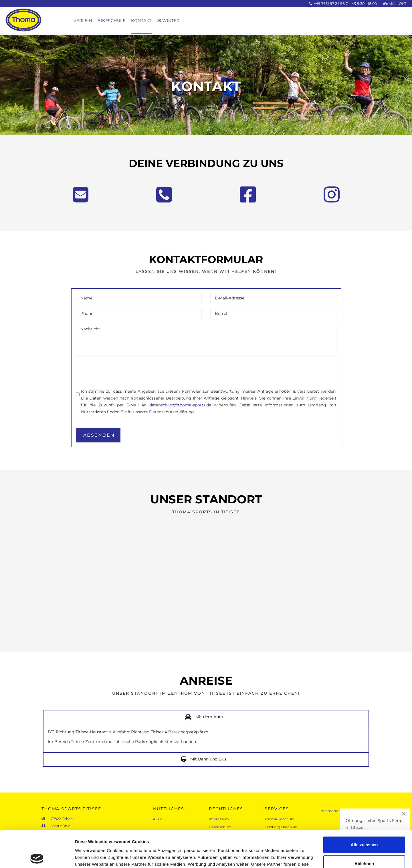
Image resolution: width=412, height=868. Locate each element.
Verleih (83, 21)
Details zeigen (89, 857)
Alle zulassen (364, 808)
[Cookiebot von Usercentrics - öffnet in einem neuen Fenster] (37, 857)
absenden (99, 435)
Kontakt (141, 21)
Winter (169, 21)
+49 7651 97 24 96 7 (331, 4)
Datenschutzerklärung (172, 412)
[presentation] (119, 372)
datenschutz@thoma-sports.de (180, 405)
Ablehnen (364, 826)
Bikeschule (111, 21)
